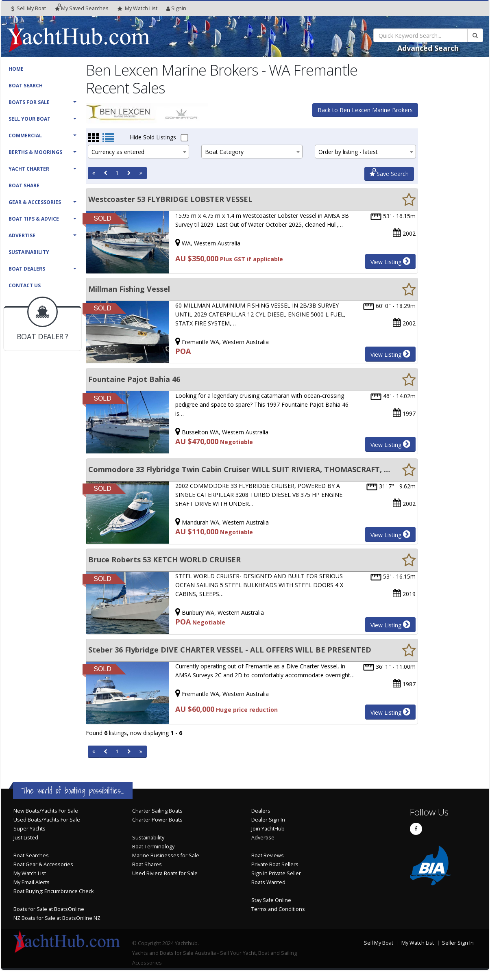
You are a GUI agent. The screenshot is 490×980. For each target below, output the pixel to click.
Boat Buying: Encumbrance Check (53, 891)
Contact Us (25, 285)
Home (16, 69)
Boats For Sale (29, 102)
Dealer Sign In (268, 820)
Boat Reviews (268, 855)
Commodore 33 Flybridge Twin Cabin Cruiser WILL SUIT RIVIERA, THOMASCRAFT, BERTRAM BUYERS (239, 469)
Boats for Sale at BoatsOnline (49, 909)
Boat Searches (31, 855)
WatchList (137, 9)
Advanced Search (428, 48)
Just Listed (26, 838)
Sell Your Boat (29, 119)
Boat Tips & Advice (34, 219)
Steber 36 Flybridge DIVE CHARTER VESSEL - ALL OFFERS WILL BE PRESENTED (230, 650)
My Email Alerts (32, 882)
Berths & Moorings (35, 152)
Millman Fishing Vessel (129, 289)
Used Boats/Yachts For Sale (47, 820)
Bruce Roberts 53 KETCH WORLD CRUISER (164, 559)
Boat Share (24, 185)
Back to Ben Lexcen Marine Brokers (365, 110)
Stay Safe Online (271, 900)
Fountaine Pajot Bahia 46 (134, 379)
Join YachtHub (268, 829)
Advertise (22, 235)
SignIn (176, 8)
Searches (82, 8)
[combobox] (138, 152)
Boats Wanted (268, 882)
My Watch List (30, 873)
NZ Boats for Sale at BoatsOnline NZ (57, 918)
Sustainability (29, 252)
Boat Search (26, 86)
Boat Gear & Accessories (43, 864)
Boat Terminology (153, 847)
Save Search (389, 174)
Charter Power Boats (157, 820)
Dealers (261, 811)
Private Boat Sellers (275, 864)
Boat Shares (147, 864)
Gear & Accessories (35, 202)
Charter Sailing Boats (157, 811)
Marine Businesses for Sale (166, 855)
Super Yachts (29, 829)
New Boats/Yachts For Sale (46, 811)
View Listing (390, 261)
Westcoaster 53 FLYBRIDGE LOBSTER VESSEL (170, 199)
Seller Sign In (458, 943)
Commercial (25, 136)
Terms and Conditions (278, 909)
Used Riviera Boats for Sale (165, 873)
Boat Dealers (27, 269)
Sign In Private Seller (276, 873)
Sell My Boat (29, 8)
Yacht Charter (29, 169)
